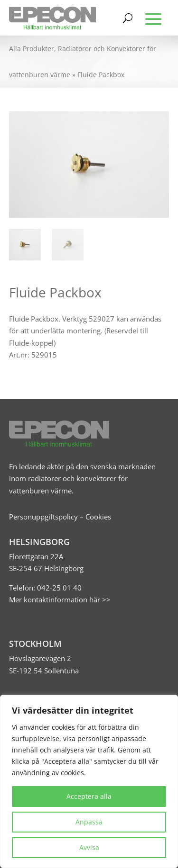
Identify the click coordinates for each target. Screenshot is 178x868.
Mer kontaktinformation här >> (60, 600)
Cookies (98, 517)
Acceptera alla (89, 796)
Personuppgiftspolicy (43, 517)
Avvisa (89, 847)
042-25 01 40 (58, 588)
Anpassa (89, 822)
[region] (89, 781)
